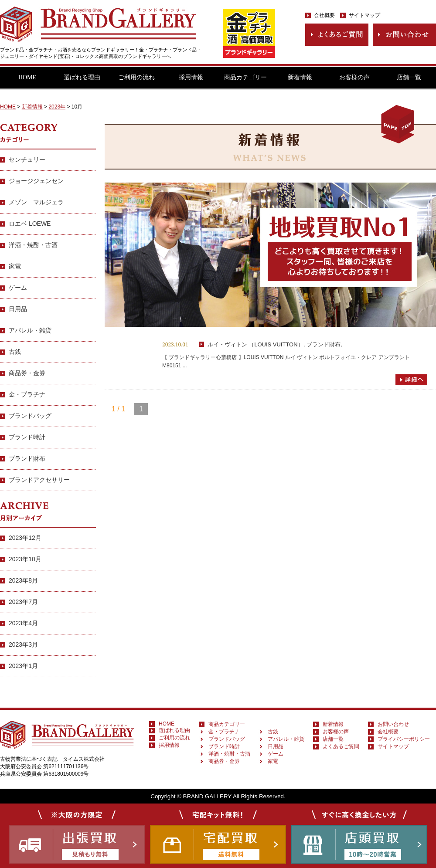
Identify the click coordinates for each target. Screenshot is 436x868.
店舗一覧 (409, 77)
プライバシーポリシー (404, 739)
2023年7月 (23, 602)
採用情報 (191, 77)
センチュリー (27, 159)
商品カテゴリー (245, 77)
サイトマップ (364, 15)
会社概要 (324, 15)
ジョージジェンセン (36, 181)
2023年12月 (25, 538)
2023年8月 (23, 580)
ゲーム (18, 288)
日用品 (18, 309)
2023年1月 (23, 666)
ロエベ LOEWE (30, 224)
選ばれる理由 (82, 77)
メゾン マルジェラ (36, 202)
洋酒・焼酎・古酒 (33, 245)
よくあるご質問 (341, 746)
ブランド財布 (324, 344)
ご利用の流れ (136, 77)
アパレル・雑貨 (30, 330)
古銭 (15, 352)
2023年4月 (23, 623)
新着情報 (300, 77)
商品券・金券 (27, 373)
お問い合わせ (393, 724)
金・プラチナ (27, 394)
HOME (27, 77)
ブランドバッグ (30, 416)
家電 (15, 266)
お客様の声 (354, 77)
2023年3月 (23, 644)
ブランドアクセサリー (39, 480)
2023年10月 (25, 559)
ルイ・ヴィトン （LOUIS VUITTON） (255, 344)
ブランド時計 (27, 437)
